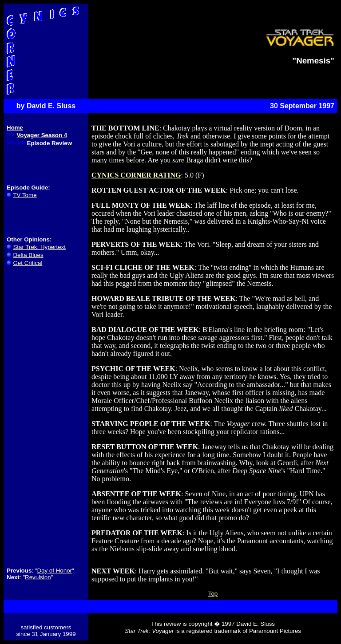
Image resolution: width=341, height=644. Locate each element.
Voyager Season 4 (42, 135)
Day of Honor (54, 571)
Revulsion (38, 577)
